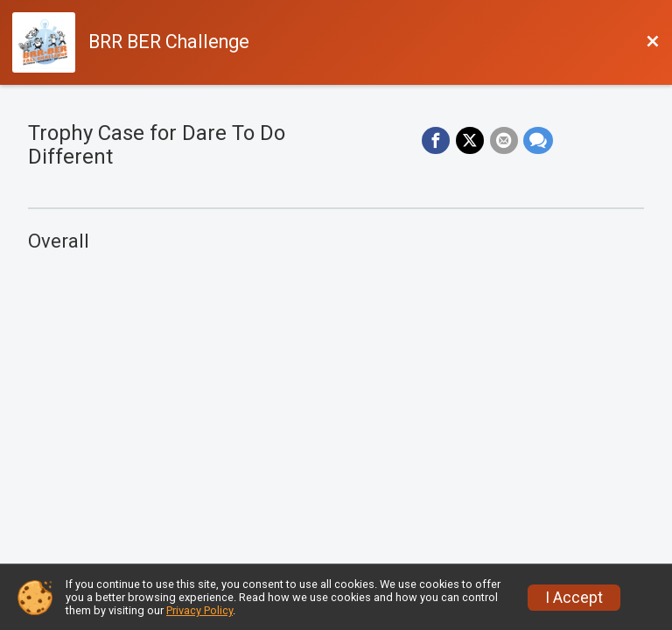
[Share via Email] (503, 141)
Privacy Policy (199, 610)
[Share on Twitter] (470, 141)
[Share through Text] (537, 141)
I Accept (574, 598)
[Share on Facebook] (437, 141)
